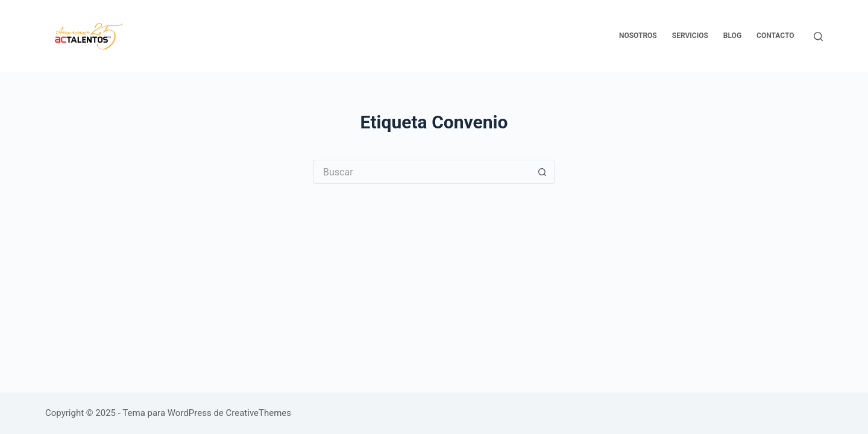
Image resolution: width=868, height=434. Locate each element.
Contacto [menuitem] (775, 36)
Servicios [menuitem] (690, 36)
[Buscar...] (422, 172)
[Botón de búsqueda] (542, 172)
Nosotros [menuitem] (638, 36)
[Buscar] (818, 36)
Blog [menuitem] (732, 36)
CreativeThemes (259, 413)
